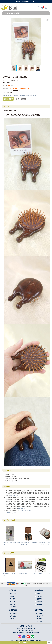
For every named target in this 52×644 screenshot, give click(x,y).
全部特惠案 (13, 616)
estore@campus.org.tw (28, 628)
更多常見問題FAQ (11, 513)
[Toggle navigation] (50, 8)
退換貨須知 (21, 508)
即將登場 (39, 604)
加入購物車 (8, 99)
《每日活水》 (40, 616)
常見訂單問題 (14, 495)
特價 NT (5, 85)
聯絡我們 (13, 596)
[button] (38, 8)
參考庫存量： (7, 93)
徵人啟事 (13, 602)
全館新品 (39, 594)
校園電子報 (39, 613)
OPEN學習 (39, 621)
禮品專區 (39, 599)
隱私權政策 (13, 607)
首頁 (5, 13)
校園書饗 (39, 602)
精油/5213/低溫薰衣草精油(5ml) (12, 543)
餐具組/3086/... (39, 573)
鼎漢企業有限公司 (13, 81)
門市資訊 (13, 599)
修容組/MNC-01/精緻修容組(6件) (29, 543)
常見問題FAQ (14, 594)
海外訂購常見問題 (26, 511)
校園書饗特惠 (14, 613)
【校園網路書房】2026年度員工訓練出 (26, 2)
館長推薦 (39, 596)
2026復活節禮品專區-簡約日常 (19, 88)
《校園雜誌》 (40, 619)
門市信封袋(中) (23, 573)
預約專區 (12, 619)
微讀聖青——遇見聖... (9, 574)
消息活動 (13, 604)
